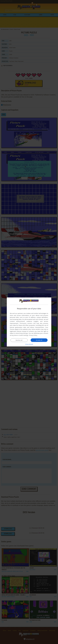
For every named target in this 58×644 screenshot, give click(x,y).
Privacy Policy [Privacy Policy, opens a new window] (33, 335)
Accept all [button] (39, 340)
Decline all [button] (19, 340)
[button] (29, 344)
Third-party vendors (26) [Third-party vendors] (28, 323)
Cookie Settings (23, 335)
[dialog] (29, 322)
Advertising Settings (22, 333)
